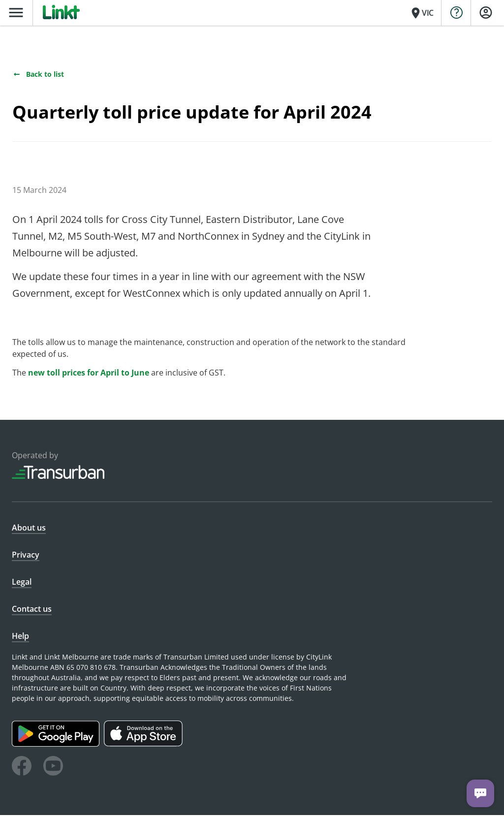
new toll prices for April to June (89, 375)
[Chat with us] (480, 793)
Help (20, 638)
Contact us (32, 611)
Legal (22, 584)
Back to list (38, 76)
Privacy (26, 557)
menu (16, 13)
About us (29, 530)
